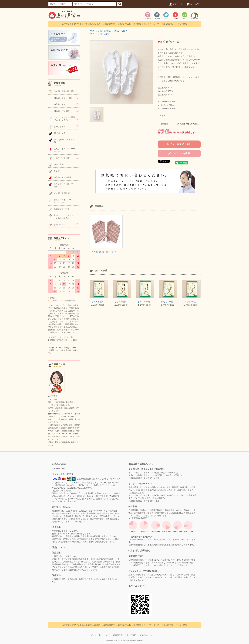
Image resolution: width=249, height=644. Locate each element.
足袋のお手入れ (124, 24)
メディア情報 (181, 24)
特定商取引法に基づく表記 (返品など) (177, 132)
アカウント (176, 4)
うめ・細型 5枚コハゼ (101, 302)
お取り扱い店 (167, 24)
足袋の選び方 (109, 24)
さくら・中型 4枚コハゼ (195, 302)
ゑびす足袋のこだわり (91, 24)
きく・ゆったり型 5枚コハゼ (151, 302)
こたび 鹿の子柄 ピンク (104, 252)
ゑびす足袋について (71, 24)
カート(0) (193, 4)
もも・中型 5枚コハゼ (125, 302)
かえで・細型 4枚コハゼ (172, 302)
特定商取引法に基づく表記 (125, 635)
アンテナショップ (151, 24)
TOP (92, 31)
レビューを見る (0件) (179, 144)
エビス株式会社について (100, 635)
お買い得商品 (104, 31)
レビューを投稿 (179, 153)
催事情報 (137, 24)
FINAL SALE (121, 31)
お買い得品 (104, 34)
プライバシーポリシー (149, 635)
